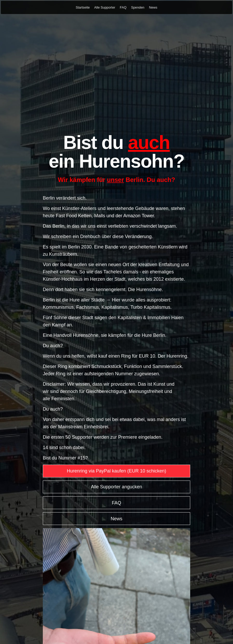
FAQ (123, 7)
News (153, 7)
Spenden (138, 7)
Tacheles (112, 272)
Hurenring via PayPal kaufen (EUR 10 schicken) (116, 471)
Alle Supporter (105, 7)
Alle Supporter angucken (116, 487)
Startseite (83, 7)
